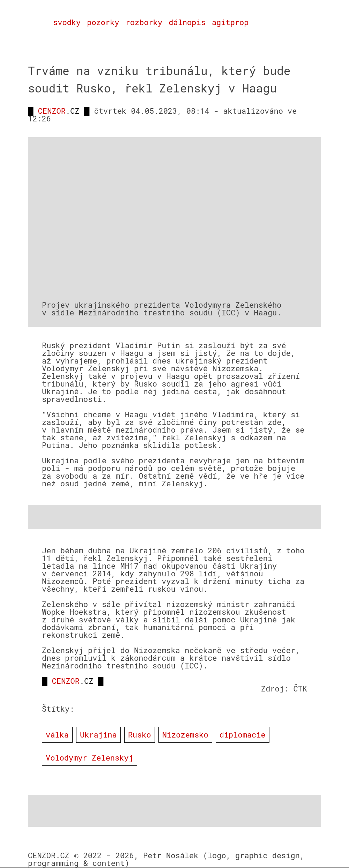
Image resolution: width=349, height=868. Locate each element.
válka (57, 735)
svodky (67, 22)
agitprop (230, 22)
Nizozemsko (185, 735)
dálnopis (187, 22)
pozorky (103, 22)
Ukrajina (98, 735)
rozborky (144, 22)
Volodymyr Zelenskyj (90, 758)
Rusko (140, 735)
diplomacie (243, 735)
